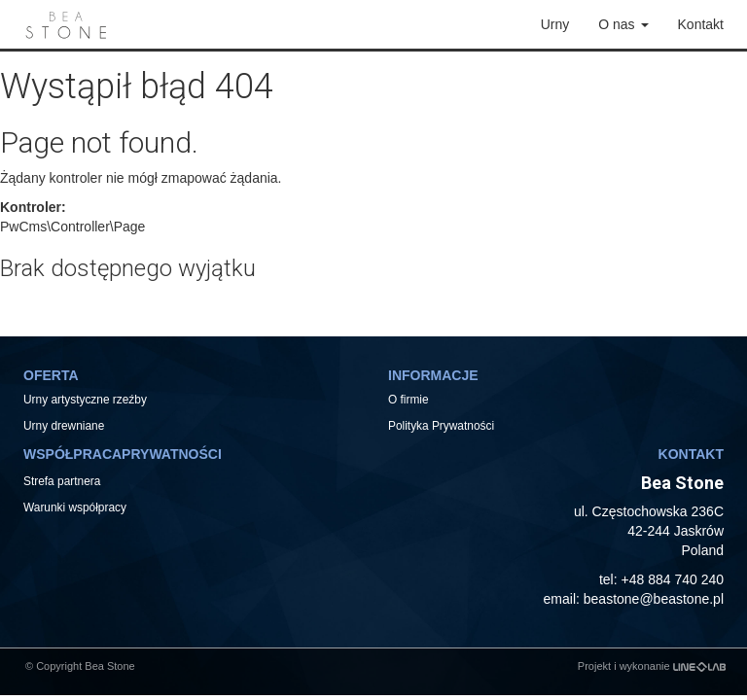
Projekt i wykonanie (652, 666)
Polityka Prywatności (441, 426)
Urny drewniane (66, 426)
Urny (555, 24)
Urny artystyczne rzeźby (85, 400)
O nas (623, 24)
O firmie (409, 400)
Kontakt (701, 24)
